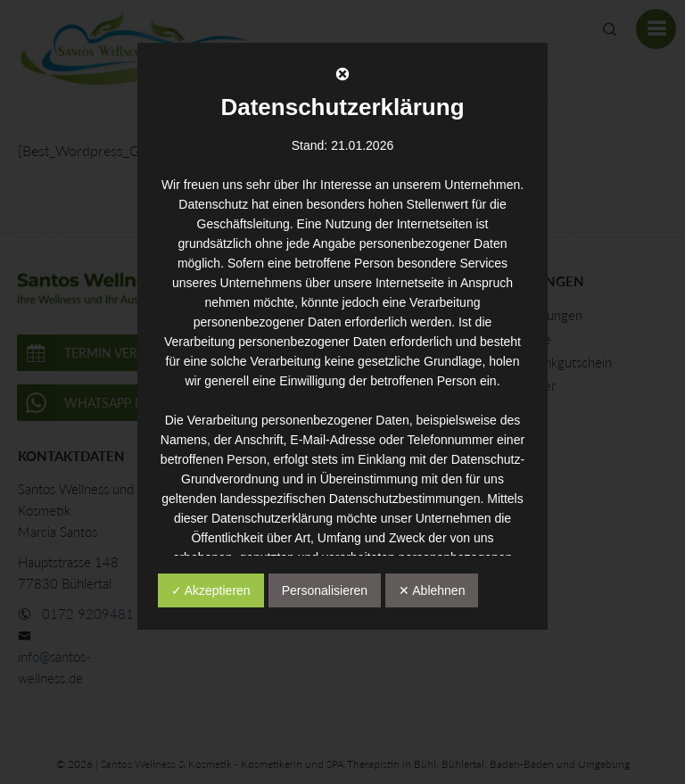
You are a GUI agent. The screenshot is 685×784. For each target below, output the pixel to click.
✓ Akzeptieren (211, 590)
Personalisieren (325, 590)
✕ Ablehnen (432, 590)
